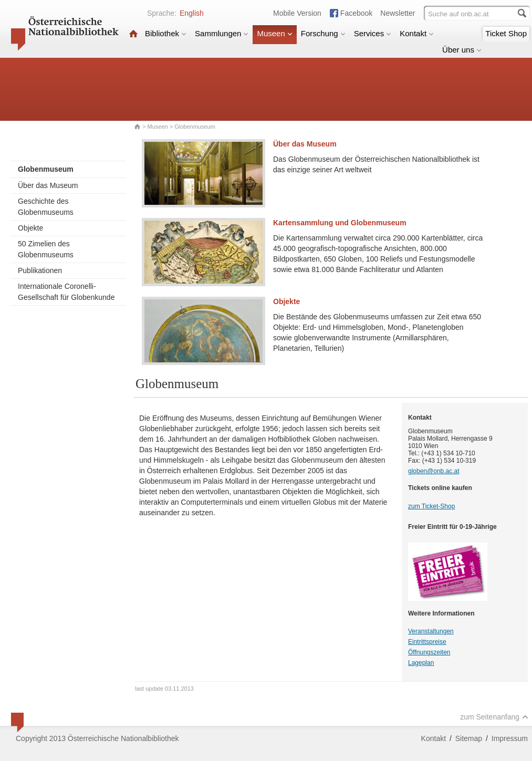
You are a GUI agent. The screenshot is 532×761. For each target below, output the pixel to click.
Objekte (30, 228)
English (192, 13)
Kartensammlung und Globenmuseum (340, 223)
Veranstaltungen (431, 631)
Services (373, 33)
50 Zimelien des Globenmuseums (46, 249)
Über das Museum (48, 185)
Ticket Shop (506, 33)
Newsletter (398, 13)
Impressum (510, 738)
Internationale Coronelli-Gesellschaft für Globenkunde (66, 292)
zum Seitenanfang (494, 717)
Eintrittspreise (427, 642)
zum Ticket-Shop (431, 506)
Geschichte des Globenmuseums (46, 207)
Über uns (462, 50)
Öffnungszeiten (429, 652)
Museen (274, 33)
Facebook (356, 13)
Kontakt (417, 33)
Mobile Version (297, 13)
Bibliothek (166, 33)
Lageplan (421, 663)
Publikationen (40, 270)
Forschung (323, 33)
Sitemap (469, 738)
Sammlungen (222, 33)
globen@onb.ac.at (434, 471)
